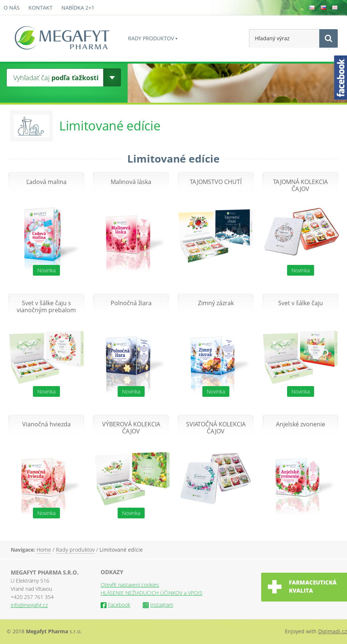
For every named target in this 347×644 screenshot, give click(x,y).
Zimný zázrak (216, 303)
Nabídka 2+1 (78, 8)
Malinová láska (131, 182)
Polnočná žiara (131, 303)
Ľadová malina (46, 182)
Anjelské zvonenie (301, 424)
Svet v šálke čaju (301, 303)
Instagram (158, 605)
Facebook (115, 605)
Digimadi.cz (333, 631)
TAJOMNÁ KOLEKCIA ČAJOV (300, 185)
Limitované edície (121, 550)
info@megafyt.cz (29, 605)
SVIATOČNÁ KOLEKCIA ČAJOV (216, 428)
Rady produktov (151, 38)
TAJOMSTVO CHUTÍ (216, 182)
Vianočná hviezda (46, 424)
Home (44, 550)
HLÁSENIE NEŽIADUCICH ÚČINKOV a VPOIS (151, 593)
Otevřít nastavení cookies (130, 585)
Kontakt (41, 8)
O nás (12, 8)
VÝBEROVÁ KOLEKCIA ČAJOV (131, 428)
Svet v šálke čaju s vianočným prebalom (46, 307)
